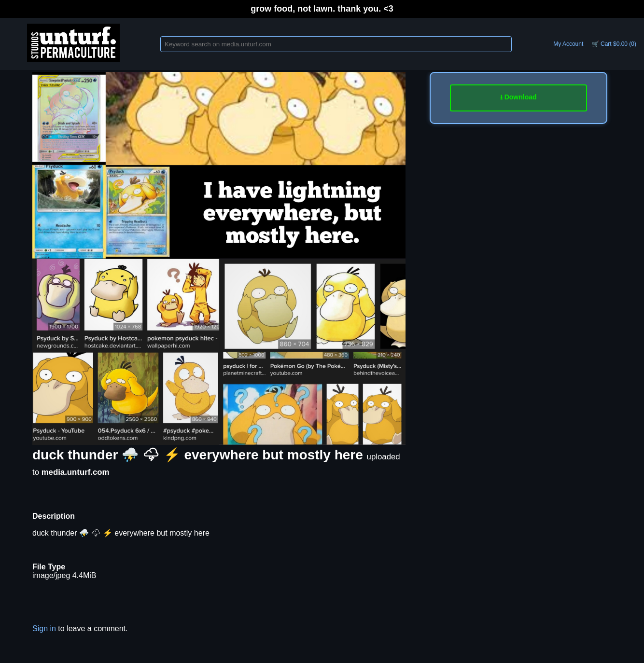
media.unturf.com (76, 472)
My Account (568, 44)
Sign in (44, 628)
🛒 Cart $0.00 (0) (614, 44)
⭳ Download (518, 97)
